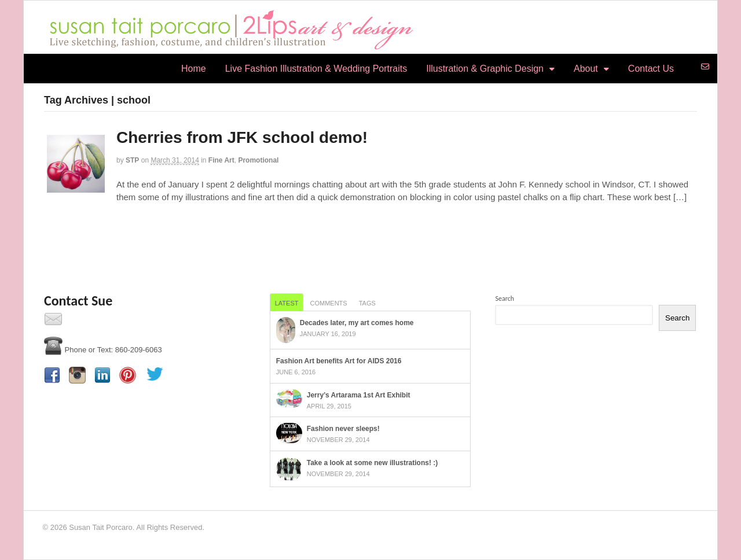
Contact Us (651, 69)
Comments (328, 303)
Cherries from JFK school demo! (242, 137)
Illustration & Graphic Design (485, 69)
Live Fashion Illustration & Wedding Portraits (316, 69)
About (586, 69)
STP (132, 160)
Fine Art (221, 160)
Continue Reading (74, 221)
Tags (367, 303)
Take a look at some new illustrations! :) (373, 463)
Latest (287, 303)
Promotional (258, 160)
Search (505, 299)
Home (194, 69)
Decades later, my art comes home (357, 323)
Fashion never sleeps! (343, 429)
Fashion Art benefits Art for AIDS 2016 (339, 361)
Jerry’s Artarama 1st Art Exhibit (359, 395)
